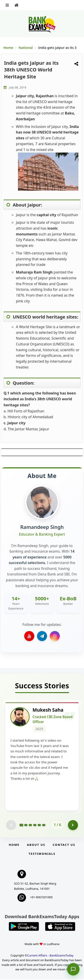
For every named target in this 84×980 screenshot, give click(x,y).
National (26, 47)
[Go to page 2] (26, 826)
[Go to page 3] (30, 826)
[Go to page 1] (21, 826)
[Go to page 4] (35, 826)
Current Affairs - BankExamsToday (50, 956)
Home (8, 47)
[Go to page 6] (44, 826)
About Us (36, 845)
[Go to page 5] (39, 826)
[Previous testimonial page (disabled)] (11, 826)
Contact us (64, 845)
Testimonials (42, 855)
